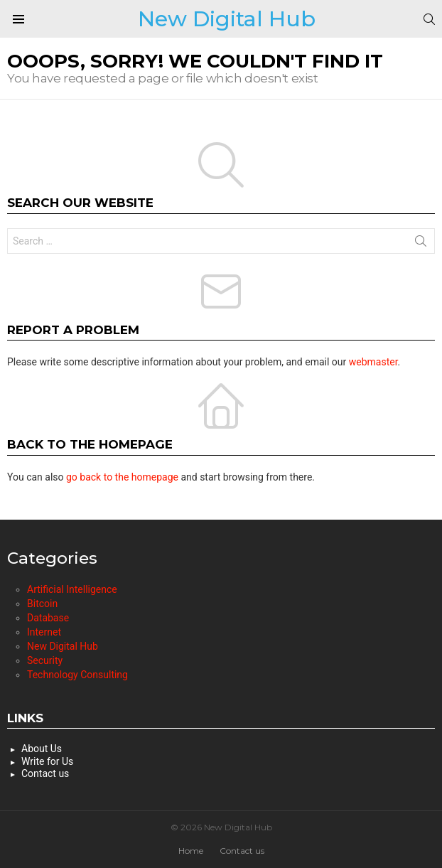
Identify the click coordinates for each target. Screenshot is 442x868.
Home (191, 851)
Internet (44, 632)
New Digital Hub (227, 19)
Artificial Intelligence (72, 589)
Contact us (45, 773)
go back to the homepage (122, 477)
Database (48, 618)
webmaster (373, 362)
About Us (42, 749)
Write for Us (47, 761)
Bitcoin (42, 604)
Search (421, 244)
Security (45, 660)
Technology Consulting (77, 675)
